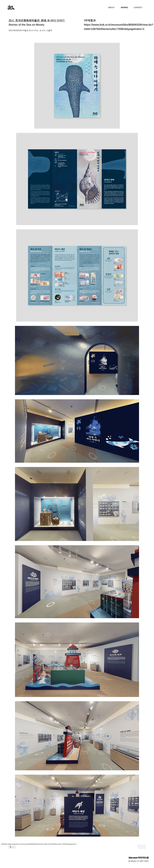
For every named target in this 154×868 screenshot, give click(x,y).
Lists (12, 847)
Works (124, 7)
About (111, 7)
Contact (138, 7)
